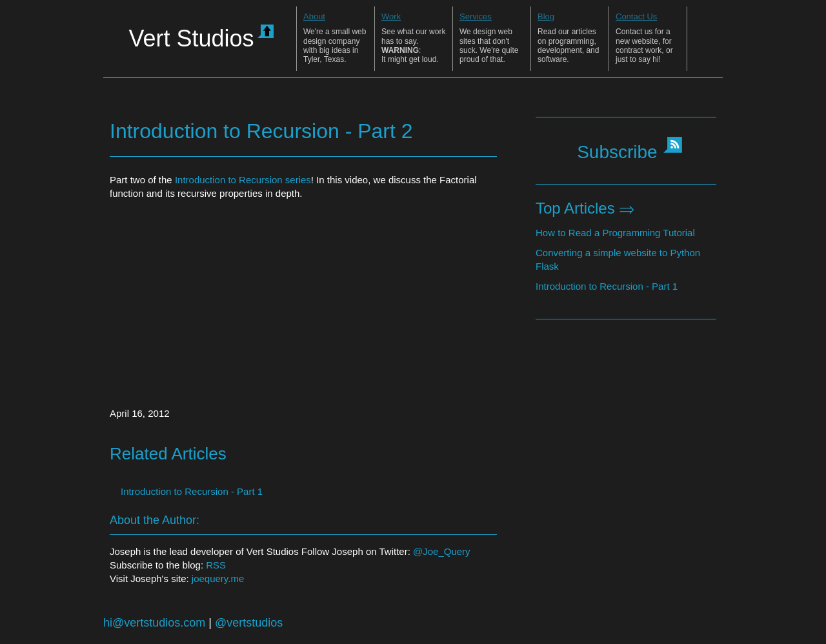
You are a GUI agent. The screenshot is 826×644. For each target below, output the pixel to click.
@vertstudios (249, 623)
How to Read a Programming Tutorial (615, 233)
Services (476, 16)
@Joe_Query (442, 551)
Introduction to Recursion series (243, 180)
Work (391, 16)
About (314, 16)
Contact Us (636, 16)
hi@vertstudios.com (154, 623)
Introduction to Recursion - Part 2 (261, 131)
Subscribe (617, 152)
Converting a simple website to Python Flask (618, 259)
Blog (546, 16)
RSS (216, 565)
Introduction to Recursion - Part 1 (607, 286)
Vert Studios (201, 38)
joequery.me (218, 579)
